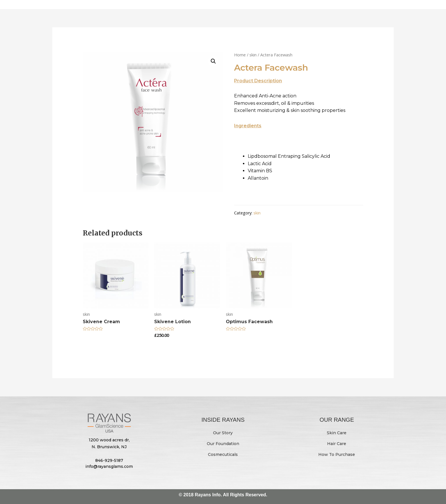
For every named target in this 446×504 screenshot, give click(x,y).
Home (240, 55)
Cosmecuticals (223, 454)
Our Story (223, 433)
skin (253, 55)
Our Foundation (223, 443)
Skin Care (337, 433)
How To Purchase (337, 454)
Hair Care (337, 443)
